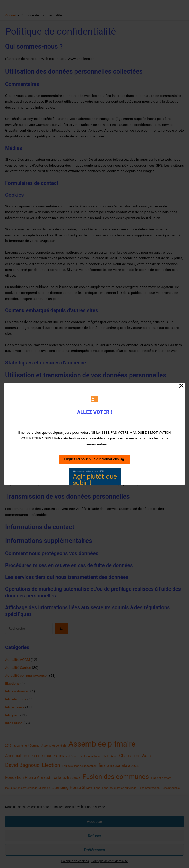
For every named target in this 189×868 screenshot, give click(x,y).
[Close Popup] (181, 386)
